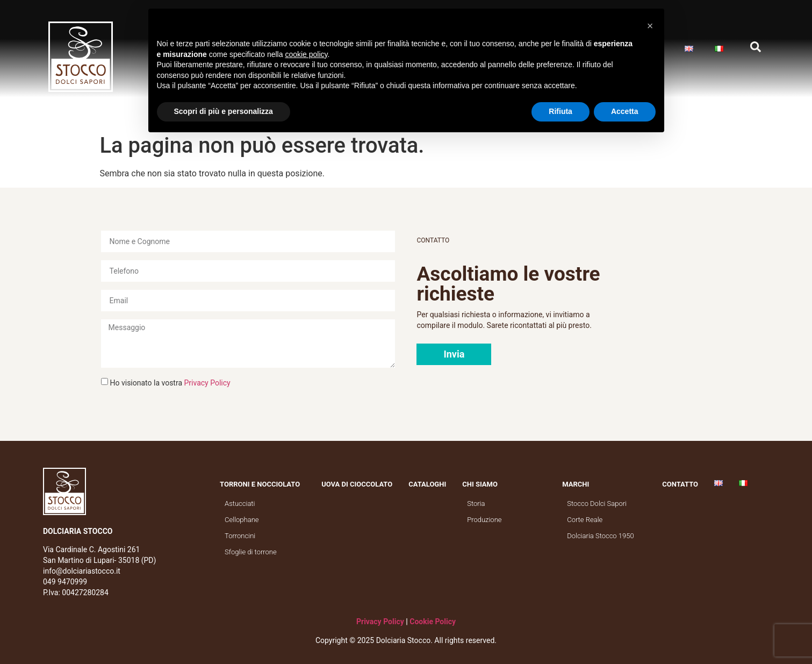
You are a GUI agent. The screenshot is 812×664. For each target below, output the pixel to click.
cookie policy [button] (306, 54)
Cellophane (242, 520)
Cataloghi (427, 484)
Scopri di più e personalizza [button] (224, 111)
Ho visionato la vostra (170, 383)
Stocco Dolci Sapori (597, 504)
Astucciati (240, 504)
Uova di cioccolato (357, 484)
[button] (454, 354)
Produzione (484, 520)
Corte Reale (585, 520)
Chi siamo (483, 484)
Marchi (578, 484)
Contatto (680, 484)
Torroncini (240, 536)
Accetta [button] (625, 111)
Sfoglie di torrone (251, 552)
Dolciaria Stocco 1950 (600, 536)
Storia (476, 504)
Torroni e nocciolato (263, 484)
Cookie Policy (433, 622)
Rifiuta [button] (561, 111)
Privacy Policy (207, 383)
